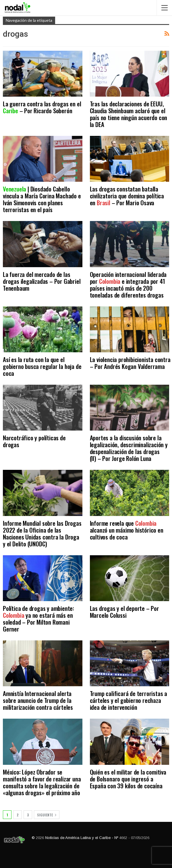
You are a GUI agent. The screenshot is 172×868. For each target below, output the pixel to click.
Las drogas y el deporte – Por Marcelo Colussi (124, 612)
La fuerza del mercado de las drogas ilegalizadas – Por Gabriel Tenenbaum (42, 281)
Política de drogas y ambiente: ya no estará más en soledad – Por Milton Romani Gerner (38, 618)
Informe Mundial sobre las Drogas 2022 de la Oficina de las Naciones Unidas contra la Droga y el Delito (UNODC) (42, 533)
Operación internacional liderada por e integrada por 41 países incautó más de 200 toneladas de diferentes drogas (128, 285)
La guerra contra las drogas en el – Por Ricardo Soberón (42, 107)
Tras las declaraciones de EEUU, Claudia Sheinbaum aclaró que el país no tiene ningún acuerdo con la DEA (129, 114)
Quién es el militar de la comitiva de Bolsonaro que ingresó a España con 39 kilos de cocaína (128, 779)
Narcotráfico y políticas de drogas (34, 441)
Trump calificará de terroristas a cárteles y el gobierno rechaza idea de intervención (128, 700)
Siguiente (47, 815)
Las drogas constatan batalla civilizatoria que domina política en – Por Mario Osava (127, 196)
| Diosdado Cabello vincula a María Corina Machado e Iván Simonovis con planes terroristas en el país (42, 199)
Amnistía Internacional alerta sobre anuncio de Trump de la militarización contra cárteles (38, 700)
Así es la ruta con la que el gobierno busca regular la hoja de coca (42, 366)
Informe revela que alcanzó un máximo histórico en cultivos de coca (127, 530)
